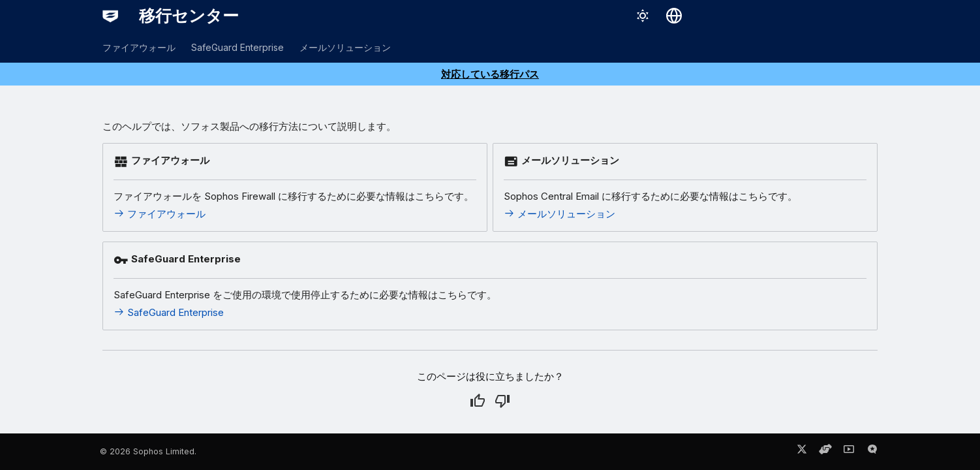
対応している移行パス (490, 74)
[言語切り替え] (674, 16)
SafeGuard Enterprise (237, 47)
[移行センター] (110, 16)
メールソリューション (345, 47)
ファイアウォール (139, 47)
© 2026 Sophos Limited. (148, 451)
